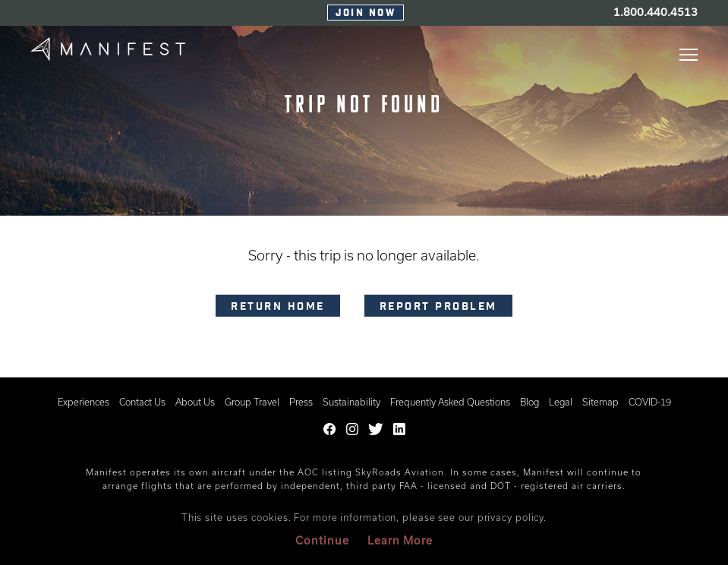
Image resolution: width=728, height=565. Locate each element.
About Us (195, 402)
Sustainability (351, 402)
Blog (529, 402)
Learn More (400, 540)
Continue (322, 540)
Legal (561, 402)
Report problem (438, 308)
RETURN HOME (278, 308)
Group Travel (252, 402)
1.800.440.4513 (656, 12)
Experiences (84, 402)
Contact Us (142, 402)
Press (301, 402)
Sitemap (600, 402)
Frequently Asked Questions (450, 402)
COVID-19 (650, 402)
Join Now (366, 14)
